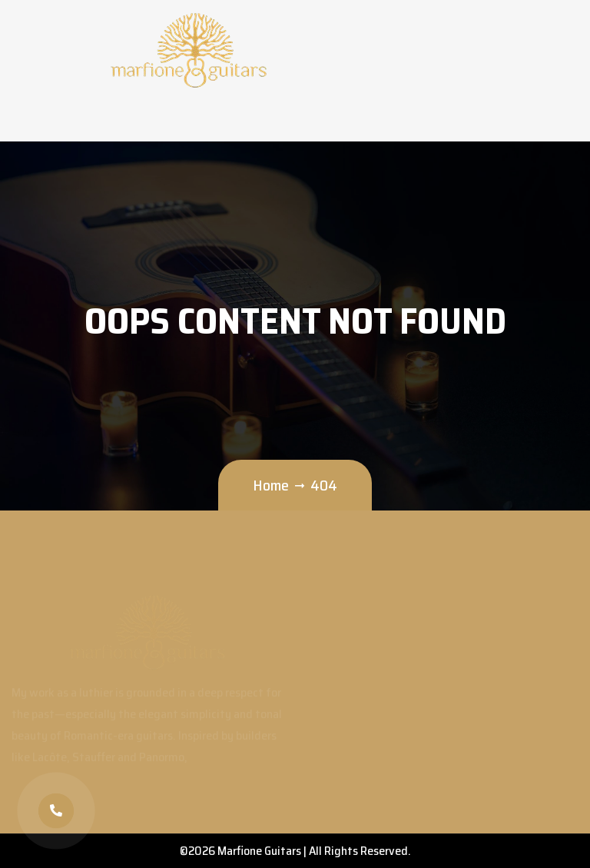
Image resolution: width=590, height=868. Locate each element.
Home (271, 485)
